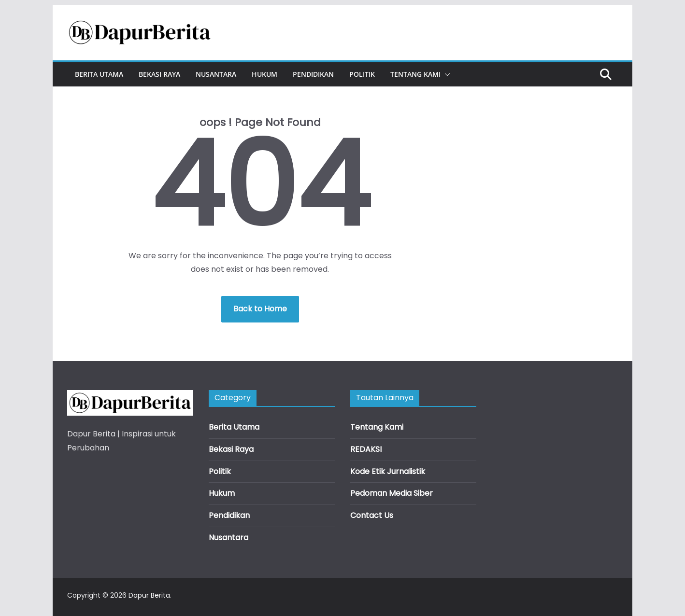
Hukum (264, 74)
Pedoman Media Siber (392, 493)
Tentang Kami (415, 74)
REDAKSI (366, 449)
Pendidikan (313, 74)
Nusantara (216, 74)
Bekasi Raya (159, 74)
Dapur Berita (149, 595)
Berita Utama (99, 74)
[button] (445, 74)
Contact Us (372, 515)
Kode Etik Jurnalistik (388, 471)
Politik (362, 74)
